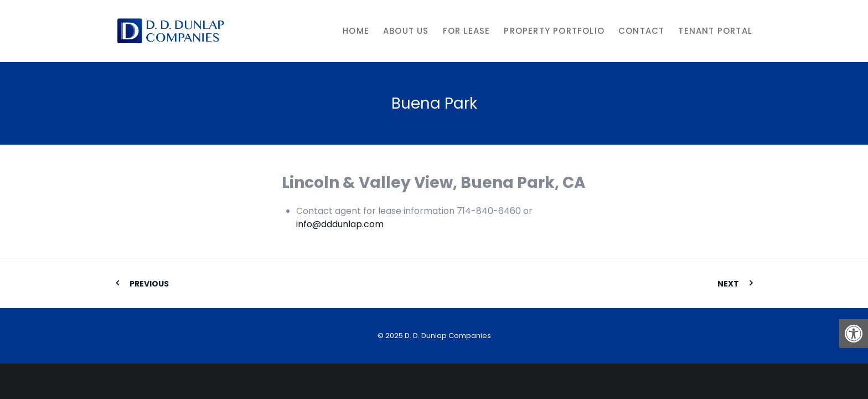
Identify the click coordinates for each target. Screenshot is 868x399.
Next (728, 284)
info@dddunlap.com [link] (340, 224)
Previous (149, 284)
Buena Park (434, 103)
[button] (854, 334)
